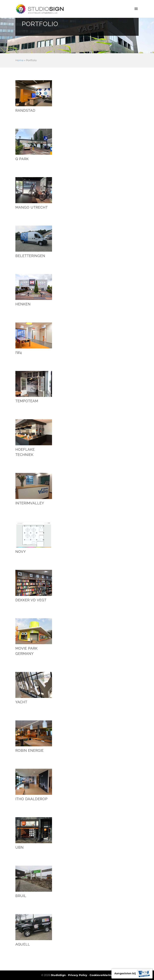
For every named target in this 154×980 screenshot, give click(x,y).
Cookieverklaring (101, 975)
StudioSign (58, 975)
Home (19, 60)
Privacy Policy (78, 975)
